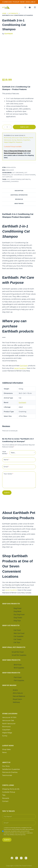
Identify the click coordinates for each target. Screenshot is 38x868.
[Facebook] (12, 858)
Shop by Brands (9, 685)
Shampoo (15, 181)
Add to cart (24, 127)
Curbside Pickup (9, 792)
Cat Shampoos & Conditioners (23, 175)
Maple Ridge (7, 733)
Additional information (19, 195)
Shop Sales (6, 749)
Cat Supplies (7, 177)
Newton (20, 140)
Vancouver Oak (17, 138)
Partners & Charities (10, 772)
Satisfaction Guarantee (11, 769)
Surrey (14, 140)
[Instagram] (21, 858)
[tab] (19, 191)
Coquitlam (27, 140)
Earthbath (9, 34)
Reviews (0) (19, 199)
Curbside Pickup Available (13, 147)
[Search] (25, 7)
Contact (5, 801)
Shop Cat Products (11, 625)
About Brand (19, 204)
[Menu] (35, 7)
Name (6, 460)
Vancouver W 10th (9, 717)
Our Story (6, 766)
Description (19, 191)
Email (6, 467)
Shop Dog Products (11, 604)
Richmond (7, 138)
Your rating (5, 453)
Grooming (6, 181)
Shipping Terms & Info (11, 789)
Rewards (6, 798)
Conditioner (16, 179)
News (4, 752)
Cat (8, 179)
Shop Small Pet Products (14, 647)
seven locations (20, 368)
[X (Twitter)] (17, 858)
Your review (8, 474)
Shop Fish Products (11, 673)
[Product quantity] (7, 127)
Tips (4, 795)
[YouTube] (26, 858)
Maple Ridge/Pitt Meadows (13, 142)
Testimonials (7, 775)
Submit (7, 493)
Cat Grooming (18, 173)
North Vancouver (9, 724)
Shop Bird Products (11, 660)
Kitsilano (26, 138)
